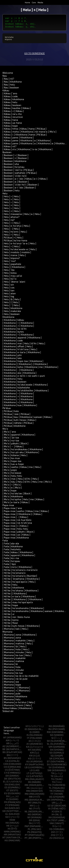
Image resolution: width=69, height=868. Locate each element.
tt (52, 796)
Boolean (7, 155)
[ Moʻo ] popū (10, 472)
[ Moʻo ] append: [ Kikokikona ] (19, 437)
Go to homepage (35, 56)
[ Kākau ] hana (10, 122)
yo (51, 831)
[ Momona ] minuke (13, 672)
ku (28, 764)
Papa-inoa (8, 508)
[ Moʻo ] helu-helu (12, 478)
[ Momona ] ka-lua (13, 675)
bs (5, 760)
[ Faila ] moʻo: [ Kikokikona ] (17, 569)
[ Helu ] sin (8, 287)
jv (28, 746)
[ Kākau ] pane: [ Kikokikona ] (18, 140)
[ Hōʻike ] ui (8, 616)
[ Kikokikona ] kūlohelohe (16, 390)
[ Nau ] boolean (11, 90)
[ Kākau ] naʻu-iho (12, 116)
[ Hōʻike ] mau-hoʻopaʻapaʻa (18, 605)
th (53, 784)
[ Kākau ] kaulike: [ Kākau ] (17, 110)
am (8, 743)
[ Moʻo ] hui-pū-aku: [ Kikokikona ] (21, 455)
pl (29, 831)
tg (53, 781)
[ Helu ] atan (9, 296)
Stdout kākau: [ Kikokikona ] (17, 711)
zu (51, 840)
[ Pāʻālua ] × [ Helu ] (13, 240)
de (6, 781)
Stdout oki (8, 713)
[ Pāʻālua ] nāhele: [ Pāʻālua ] (18, 425)
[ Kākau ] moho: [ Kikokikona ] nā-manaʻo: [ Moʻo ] (29, 134)
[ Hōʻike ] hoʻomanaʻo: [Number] (20, 578)
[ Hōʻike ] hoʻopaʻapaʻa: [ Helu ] (19, 584)
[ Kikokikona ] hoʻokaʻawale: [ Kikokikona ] (25, 387)
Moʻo (5, 431)
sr (51, 761)
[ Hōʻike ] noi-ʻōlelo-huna (16, 619)
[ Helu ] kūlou (10, 275)
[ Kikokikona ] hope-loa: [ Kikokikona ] (23, 363)
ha (7, 825)
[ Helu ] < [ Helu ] (11, 205)
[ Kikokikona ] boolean (14, 384)
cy (6, 775)
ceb (6, 766)
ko (30, 761)
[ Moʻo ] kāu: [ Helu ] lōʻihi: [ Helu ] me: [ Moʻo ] (27, 484)
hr (5, 837)
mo (27, 796)
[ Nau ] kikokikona (12, 84)
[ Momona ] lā (10, 666)
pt (26, 837)
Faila (5, 543)
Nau (5, 78)
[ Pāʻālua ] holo (11, 413)
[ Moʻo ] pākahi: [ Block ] (15, 446)
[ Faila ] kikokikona (13, 549)
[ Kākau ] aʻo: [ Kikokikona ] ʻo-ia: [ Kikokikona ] (27, 152)
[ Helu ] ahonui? (11, 219)
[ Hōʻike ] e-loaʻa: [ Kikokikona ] (19, 599)
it (28, 740)
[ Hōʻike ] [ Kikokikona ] (15, 596)
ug (51, 799)
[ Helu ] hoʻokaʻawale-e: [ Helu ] (20, 252)
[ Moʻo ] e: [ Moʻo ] (12, 490)
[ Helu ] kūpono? (11, 260)
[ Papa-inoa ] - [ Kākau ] (15, 519)
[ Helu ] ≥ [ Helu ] (11, 202)
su (48, 767)
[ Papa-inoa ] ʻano (12, 510)
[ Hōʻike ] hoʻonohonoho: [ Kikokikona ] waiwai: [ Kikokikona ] (35, 613)
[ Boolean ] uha (11, 166)
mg (27, 781)
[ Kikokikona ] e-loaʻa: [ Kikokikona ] (22, 355)
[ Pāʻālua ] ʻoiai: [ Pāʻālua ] (16, 416)
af (5, 740)
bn (8, 757)
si (52, 740)
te (52, 779)
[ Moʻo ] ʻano (9, 434)
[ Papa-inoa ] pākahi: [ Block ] (18, 534)
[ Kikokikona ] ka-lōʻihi (14, 331)
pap (27, 829)
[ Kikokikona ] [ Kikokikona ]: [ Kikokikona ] (25, 366)
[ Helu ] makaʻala (12, 313)
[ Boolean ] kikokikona (14, 163)
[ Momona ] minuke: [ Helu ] (17, 655)
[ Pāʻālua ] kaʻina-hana (15, 243)
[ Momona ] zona (12, 640)
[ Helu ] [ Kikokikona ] (14, 269)
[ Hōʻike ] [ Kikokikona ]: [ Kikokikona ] (23, 602)
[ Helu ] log (8, 299)
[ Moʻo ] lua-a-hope (13, 466)
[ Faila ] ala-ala (11, 546)
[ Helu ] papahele (12, 266)
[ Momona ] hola (11, 669)
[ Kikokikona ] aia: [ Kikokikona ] (19, 375)
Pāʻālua (7, 410)
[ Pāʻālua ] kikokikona (14, 428)
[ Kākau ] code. (10, 99)
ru (50, 731)
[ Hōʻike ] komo (10, 622)
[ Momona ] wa (11, 684)
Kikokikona (8, 319)
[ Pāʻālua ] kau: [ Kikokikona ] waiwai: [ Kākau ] (27, 419)
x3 (53, 814)
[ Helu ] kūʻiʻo (9, 281)
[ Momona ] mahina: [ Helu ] (18, 646)
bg (4, 755)
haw (12, 822)
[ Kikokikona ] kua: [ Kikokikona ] (20, 408)
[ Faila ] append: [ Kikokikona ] (19, 558)
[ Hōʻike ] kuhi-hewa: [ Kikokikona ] (21, 628)
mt (30, 805)
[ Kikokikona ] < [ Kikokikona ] (18, 396)
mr (31, 799)
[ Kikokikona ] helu (12, 381)
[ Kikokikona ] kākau (13, 322)
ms (26, 802)
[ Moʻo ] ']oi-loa (11, 440)
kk (29, 752)
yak (52, 826)
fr (6, 805)
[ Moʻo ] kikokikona (13, 499)
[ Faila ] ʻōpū (9, 566)
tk (50, 787)
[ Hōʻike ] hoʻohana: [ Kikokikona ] (20, 593)
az (4, 749)
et (8, 793)
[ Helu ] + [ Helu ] (11, 225)
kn (31, 758)
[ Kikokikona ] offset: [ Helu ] (18, 349)
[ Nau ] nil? (8, 81)
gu (7, 819)
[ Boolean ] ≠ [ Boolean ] (15, 160)
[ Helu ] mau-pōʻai (12, 278)
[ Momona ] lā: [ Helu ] (14, 649)
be (4, 752)
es (6, 790)
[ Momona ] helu (11, 702)
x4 (53, 817)
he (8, 828)
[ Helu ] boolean (11, 316)
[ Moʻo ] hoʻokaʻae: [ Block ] (17, 496)
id (26, 731)
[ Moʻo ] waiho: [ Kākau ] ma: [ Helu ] (22, 469)
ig (31, 734)
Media (40, 2)
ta (53, 776)
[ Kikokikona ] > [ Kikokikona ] (18, 402)
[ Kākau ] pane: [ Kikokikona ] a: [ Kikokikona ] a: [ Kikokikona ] (36, 146)
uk (49, 802)
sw (49, 773)
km (32, 755)
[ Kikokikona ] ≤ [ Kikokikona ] (18, 399)
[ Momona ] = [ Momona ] (16, 690)
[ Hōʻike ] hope (10, 608)
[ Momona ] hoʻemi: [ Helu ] (17, 708)
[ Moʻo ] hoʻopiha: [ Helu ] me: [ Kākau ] (23, 502)
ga (6, 810)
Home (27, 2)
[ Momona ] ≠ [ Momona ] (16, 693)
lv (28, 779)
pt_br (28, 840)
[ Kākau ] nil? (9, 149)
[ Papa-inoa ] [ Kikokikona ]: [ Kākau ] (22, 516)
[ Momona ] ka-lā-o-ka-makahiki (20, 678)
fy (7, 807)
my (32, 808)
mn (28, 793)
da (7, 778)
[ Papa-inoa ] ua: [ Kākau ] (16, 537)
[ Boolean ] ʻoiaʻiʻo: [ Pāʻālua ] (18, 172)
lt (28, 776)
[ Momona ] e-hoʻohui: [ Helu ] (19, 705)
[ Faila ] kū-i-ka (11, 560)
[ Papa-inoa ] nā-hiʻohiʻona (17, 525)
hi (9, 831)
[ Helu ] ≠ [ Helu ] (11, 213)
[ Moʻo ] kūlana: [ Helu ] (15, 458)
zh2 (53, 837)
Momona (7, 634)
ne (31, 811)
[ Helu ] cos (8, 290)
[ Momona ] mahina (13, 663)
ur (53, 805)
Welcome (8, 75)
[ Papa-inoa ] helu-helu (15, 531)
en (6, 787)
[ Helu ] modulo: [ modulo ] (17, 255)
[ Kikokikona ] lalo (12, 360)
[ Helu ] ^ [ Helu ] (11, 308)
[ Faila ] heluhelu (12, 552)
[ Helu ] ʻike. (9, 272)
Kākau (6, 93)
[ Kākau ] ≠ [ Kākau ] (13, 113)
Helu (5, 196)
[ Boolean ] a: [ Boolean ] (16, 184)
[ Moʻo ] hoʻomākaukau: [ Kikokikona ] (23, 452)
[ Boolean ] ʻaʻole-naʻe (14, 178)
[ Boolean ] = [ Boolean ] (15, 157)
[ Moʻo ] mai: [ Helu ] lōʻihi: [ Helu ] (21, 481)
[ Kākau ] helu (10, 105)
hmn (7, 834)
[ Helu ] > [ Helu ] (11, 199)
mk (26, 787)
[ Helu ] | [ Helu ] (11, 305)
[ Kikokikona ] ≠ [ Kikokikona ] (18, 328)
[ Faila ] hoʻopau (11, 563)
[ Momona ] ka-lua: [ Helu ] (17, 658)
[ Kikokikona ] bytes (13, 334)
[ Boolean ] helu (11, 193)
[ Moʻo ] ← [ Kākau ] (13, 449)
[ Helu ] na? (9, 222)
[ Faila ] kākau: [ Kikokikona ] (18, 555)
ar (8, 746)
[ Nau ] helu (9, 87)
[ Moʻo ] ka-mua (11, 460)
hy (27, 729)
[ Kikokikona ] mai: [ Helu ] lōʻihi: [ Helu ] (24, 346)
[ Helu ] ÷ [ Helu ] (11, 249)
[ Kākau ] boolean (12, 107)
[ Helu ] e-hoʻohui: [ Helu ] (16, 228)
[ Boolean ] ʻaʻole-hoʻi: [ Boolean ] (21, 187)
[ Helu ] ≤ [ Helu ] (11, 208)
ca (7, 763)
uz (49, 808)
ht (4, 840)
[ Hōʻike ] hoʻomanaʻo (14, 575)
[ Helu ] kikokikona (12, 310)
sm (50, 749)
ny (29, 820)
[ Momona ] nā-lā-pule (15, 681)
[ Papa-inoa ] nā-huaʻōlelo (17, 522)
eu (6, 796)
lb (26, 770)
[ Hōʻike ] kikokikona (13, 590)
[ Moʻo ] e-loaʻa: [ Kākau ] (16, 505)
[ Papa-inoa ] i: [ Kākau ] (15, 528)
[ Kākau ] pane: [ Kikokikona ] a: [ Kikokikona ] (27, 143)
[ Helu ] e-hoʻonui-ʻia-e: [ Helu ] (19, 246)
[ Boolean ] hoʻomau (13, 169)
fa (8, 799)
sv (50, 770)
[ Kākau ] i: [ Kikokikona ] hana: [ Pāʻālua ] (25, 137)
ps (29, 834)
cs (6, 772)
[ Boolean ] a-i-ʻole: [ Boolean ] (19, 190)
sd (52, 737)
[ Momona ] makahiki (14, 660)
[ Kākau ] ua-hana (12, 125)
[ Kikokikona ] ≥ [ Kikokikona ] (18, 405)
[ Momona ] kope (12, 687)
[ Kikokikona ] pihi (12, 358)
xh (50, 820)
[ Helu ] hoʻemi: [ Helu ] (15, 234)
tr (51, 793)
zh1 (53, 834)
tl (50, 790)
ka (28, 749)
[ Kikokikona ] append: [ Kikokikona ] (22, 340)
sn (52, 752)
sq (52, 758)
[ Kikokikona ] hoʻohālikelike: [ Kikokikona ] (26, 393)
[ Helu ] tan (8, 293)
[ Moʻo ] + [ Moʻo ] (12, 487)
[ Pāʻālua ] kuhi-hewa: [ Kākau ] (19, 422)
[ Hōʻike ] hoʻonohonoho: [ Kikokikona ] (23, 610)
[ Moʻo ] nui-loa (11, 443)
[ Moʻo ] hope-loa (12, 463)
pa (30, 826)
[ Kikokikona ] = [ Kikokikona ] (18, 325)
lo (31, 773)
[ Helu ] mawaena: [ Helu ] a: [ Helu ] (22, 216)
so (51, 755)
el (4, 784)
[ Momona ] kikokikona (15, 699)
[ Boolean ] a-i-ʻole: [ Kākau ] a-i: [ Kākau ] (25, 181)
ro (50, 729)
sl (48, 746)
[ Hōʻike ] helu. (10, 587)
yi (53, 829)
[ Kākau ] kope (10, 128)
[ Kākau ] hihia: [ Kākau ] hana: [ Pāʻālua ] (24, 131)
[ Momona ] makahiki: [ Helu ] (18, 643)
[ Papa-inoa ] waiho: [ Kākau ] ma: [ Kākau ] (26, 513)
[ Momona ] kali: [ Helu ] (15, 631)
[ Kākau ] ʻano (10, 96)
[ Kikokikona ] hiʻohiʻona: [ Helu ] (20, 352)
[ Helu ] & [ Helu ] (12, 302)
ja (30, 743)
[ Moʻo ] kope (9, 493)
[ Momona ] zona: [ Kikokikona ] (20, 637)
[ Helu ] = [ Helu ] (11, 210)
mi (29, 784)
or (31, 823)
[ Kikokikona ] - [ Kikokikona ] (18, 372)
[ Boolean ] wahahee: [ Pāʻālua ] (20, 175)
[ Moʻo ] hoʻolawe (12, 475)
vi (49, 811)
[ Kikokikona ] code (13, 343)
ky (27, 767)
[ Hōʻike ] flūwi (10, 625)
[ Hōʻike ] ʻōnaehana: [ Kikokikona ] (21, 581)
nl (26, 814)
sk (48, 743)
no (29, 817)
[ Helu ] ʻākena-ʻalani (14, 284)
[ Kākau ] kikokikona (13, 102)
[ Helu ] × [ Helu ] (11, 237)
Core (34, 2)
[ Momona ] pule (11, 696)
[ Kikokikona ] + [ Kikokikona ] (18, 337)
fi (7, 802)
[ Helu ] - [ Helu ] (11, 231)
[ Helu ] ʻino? (9, 263)
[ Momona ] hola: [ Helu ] (16, 652)
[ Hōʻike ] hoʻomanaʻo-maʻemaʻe (20, 572)
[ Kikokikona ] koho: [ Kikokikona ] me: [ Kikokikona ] (30, 369)
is (28, 737)
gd (4, 813)
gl (7, 816)
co (5, 769)
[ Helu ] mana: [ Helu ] (14, 258)
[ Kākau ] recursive (13, 119)
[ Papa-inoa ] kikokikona (16, 540)
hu (6, 843)
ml (28, 790)
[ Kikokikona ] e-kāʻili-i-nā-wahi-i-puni (24, 378)
